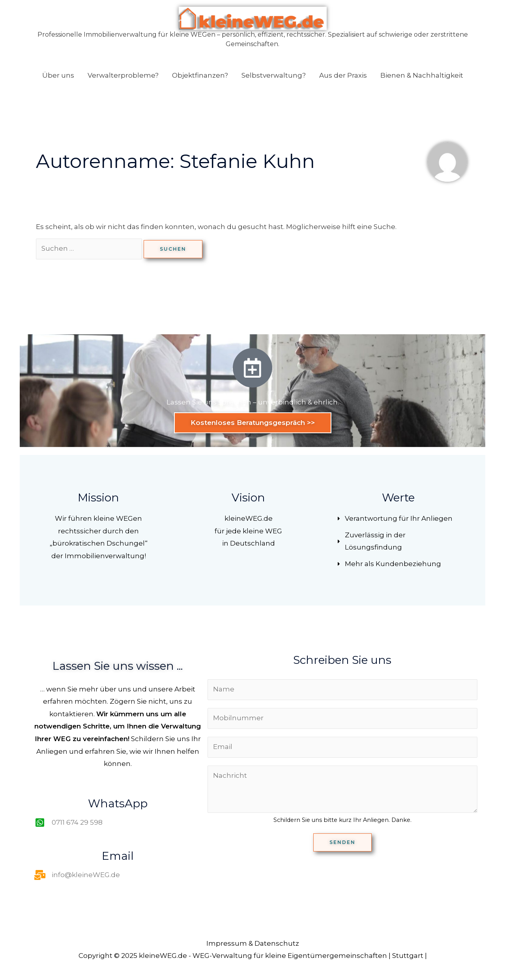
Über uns (58, 75)
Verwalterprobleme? (123, 75)
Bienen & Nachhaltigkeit (422, 75)
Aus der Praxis (343, 75)
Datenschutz (277, 943)
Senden (342, 842)
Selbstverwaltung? (274, 75)
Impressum (227, 943)
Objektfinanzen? (200, 75)
